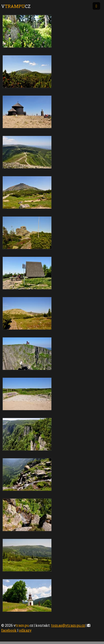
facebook (9, 630)
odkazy (25, 630)
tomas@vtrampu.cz (68, 625)
